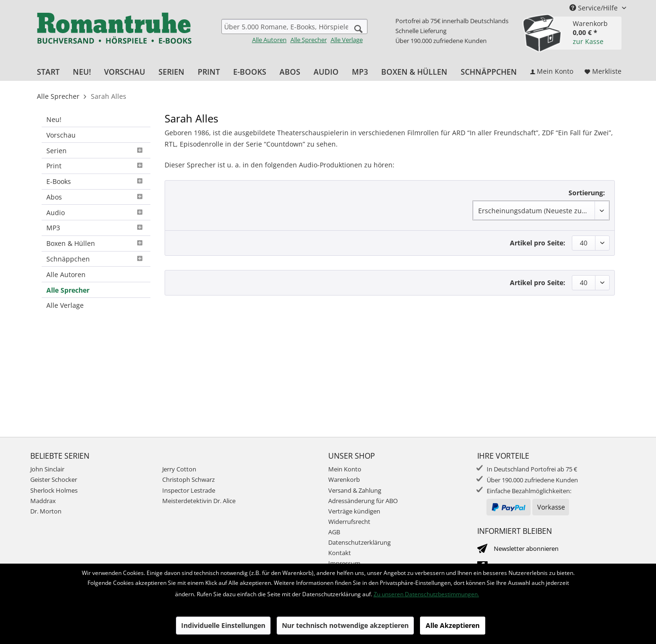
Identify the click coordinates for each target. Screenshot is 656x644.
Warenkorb (344, 479)
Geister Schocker (54, 479)
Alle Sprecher (309, 40)
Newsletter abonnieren (526, 548)
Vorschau (61, 135)
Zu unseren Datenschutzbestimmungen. (426, 594)
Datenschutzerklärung (359, 542)
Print (96, 166)
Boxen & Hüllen (96, 243)
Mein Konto (345, 469)
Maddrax (43, 501)
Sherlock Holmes (54, 490)
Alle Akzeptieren (453, 625)
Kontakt (340, 553)
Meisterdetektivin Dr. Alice (199, 501)
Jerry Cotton (179, 469)
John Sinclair (47, 469)
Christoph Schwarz (188, 479)
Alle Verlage (347, 40)
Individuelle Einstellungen (223, 625)
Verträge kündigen (354, 511)
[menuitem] (294, 31)
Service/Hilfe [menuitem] (595, 8)
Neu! (54, 119)
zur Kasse (588, 41)
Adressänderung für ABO (363, 501)
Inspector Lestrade (189, 490)
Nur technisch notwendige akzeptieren (345, 625)
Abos (96, 197)
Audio (96, 213)
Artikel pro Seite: (538, 243)
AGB (334, 532)
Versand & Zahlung (355, 490)
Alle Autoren (269, 40)
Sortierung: (587, 193)
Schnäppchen (96, 259)
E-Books (96, 181)
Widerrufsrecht (349, 522)
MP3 (96, 228)
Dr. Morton (46, 511)
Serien (96, 151)
